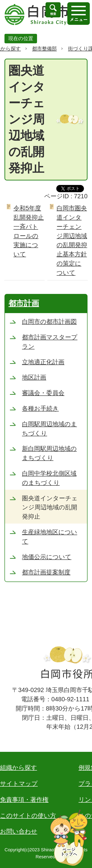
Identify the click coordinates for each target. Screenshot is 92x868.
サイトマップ (19, 784)
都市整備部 (44, 49)
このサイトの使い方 (28, 816)
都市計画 (24, 303)
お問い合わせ (19, 831)
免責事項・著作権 (24, 800)
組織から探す (19, 768)
